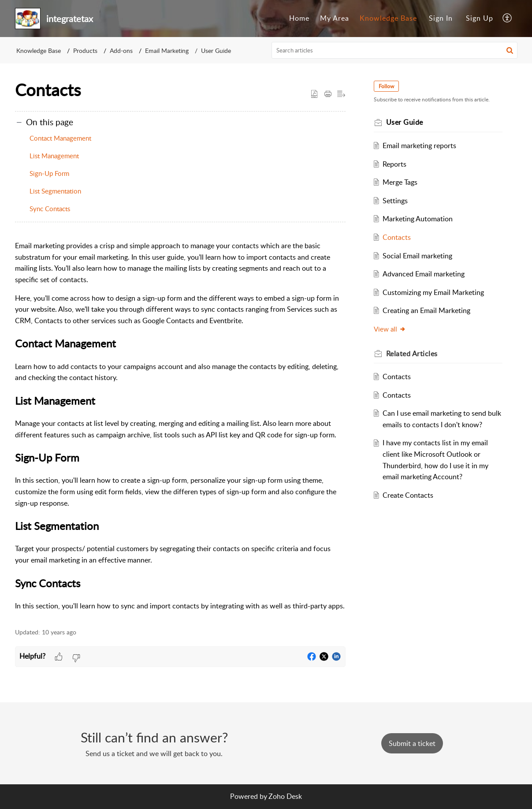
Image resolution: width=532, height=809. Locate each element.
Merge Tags (400, 182)
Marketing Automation (418, 219)
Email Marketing (167, 50)
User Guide (216, 50)
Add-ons (121, 50)
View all (390, 329)
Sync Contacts (50, 209)
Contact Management (60, 138)
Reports (394, 164)
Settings (395, 201)
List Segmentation (55, 191)
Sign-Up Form (49, 173)
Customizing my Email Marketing (433, 292)
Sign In (441, 18)
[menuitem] (299, 19)
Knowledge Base (388, 18)
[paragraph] (180, 426)
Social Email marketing (417, 256)
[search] (394, 50)
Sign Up (480, 18)
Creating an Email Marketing (426, 310)
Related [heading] (412, 354)
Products (85, 50)
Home (299, 18)
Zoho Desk (285, 796)
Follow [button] (386, 86)
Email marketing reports (419, 145)
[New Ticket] (412, 743)
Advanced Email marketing (424, 274)
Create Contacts (408, 495)
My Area (335, 18)
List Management (54, 156)
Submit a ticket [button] (412, 743)
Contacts (397, 237)
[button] (508, 19)
